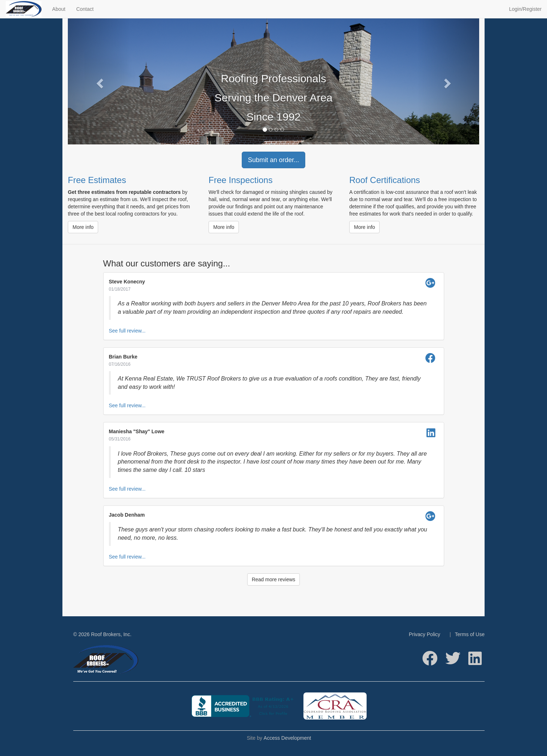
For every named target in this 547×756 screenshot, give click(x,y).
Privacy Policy (425, 634)
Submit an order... (273, 160)
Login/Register (525, 9)
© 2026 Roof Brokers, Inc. (102, 634)
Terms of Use (470, 634)
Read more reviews (274, 579)
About (59, 9)
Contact (85, 9)
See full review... (127, 331)
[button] (99, 81)
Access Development (288, 738)
